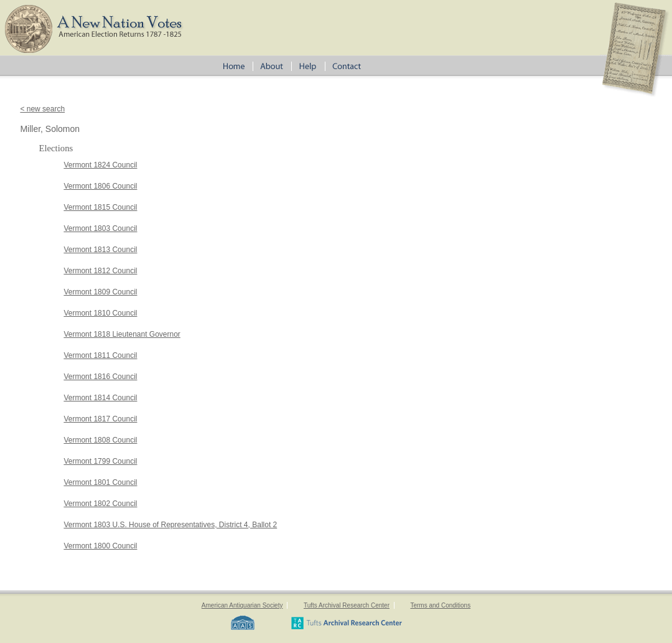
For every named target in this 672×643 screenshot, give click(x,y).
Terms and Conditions (440, 605)
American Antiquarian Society (242, 605)
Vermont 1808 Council (100, 440)
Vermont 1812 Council (100, 271)
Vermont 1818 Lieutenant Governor (122, 334)
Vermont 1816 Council (100, 377)
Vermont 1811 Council (100, 355)
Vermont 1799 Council (100, 461)
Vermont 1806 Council (100, 186)
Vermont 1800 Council (100, 546)
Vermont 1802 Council (100, 504)
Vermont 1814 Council (100, 398)
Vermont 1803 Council (100, 228)
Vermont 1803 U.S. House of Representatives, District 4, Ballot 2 (170, 525)
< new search (42, 109)
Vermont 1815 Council (100, 207)
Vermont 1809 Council (100, 292)
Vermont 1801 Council (100, 482)
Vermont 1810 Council (100, 313)
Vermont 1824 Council (100, 165)
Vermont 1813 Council (100, 250)
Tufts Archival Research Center (347, 605)
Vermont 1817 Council (100, 419)
